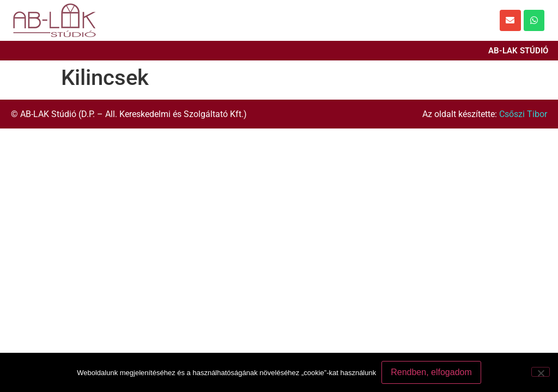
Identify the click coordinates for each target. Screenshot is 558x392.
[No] (541, 372)
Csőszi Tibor (523, 114)
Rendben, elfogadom (431, 372)
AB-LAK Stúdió (518, 51)
